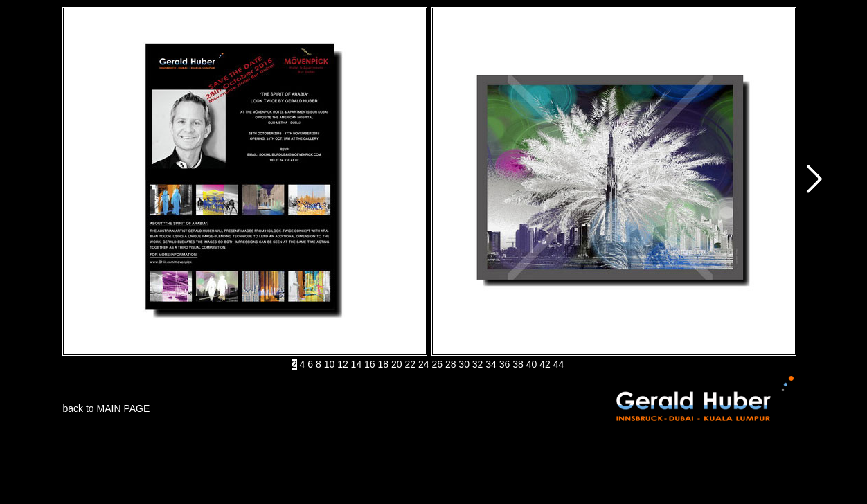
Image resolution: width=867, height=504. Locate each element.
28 (451, 364)
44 (559, 364)
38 (518, 364)
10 (330, 364)
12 (343, 364)
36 (505, 364)
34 (491, 364)
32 (478, 364)
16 (370, 364)
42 (545, 364)
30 (464, 364)
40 (532, 364)
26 (437, 364)
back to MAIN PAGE (107, 408)
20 (397, 364)
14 (357, 364)
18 (384, 364)
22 (410, 364)
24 (424, 364)
